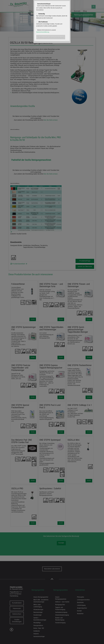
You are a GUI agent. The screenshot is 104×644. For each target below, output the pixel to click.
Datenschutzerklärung (43, 32)
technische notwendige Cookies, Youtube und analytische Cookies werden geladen (49, 24)
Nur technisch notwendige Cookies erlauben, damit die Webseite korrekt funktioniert (52, 16)
